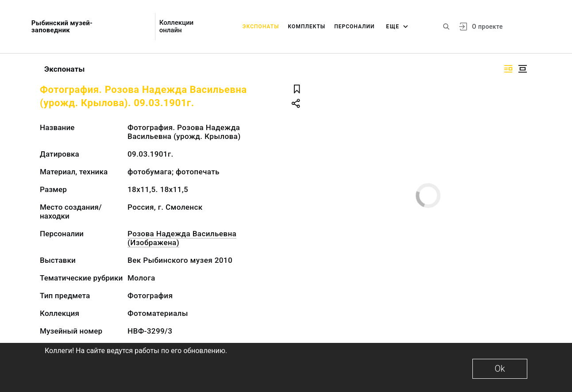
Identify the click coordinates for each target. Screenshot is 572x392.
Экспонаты (261, 27)
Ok (500, 369)
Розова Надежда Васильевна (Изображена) (182, 238)
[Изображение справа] (508, 69)
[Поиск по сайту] (446, 27)
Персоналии (354, 27)
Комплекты (307, 27)
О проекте (487, 27)
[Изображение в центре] (522, 69)
